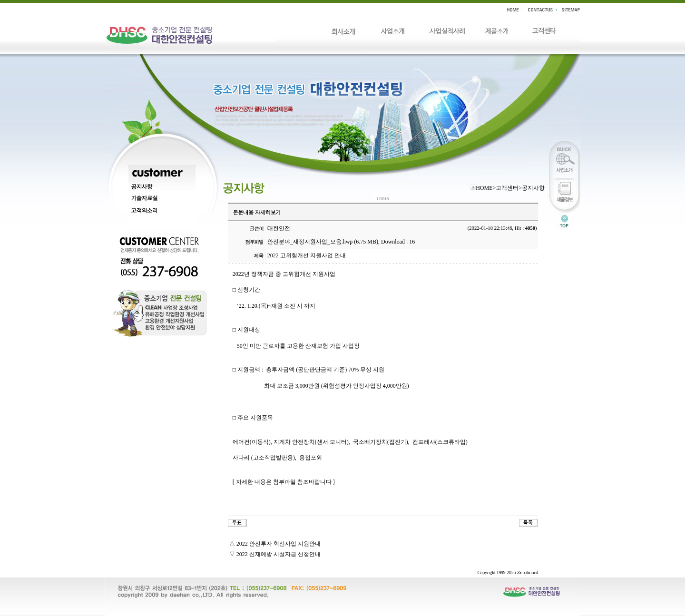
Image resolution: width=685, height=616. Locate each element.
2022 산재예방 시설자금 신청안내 (279, 554)
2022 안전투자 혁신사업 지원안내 (279, 544)
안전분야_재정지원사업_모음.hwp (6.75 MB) (323, 242)
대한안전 (279, 228)
